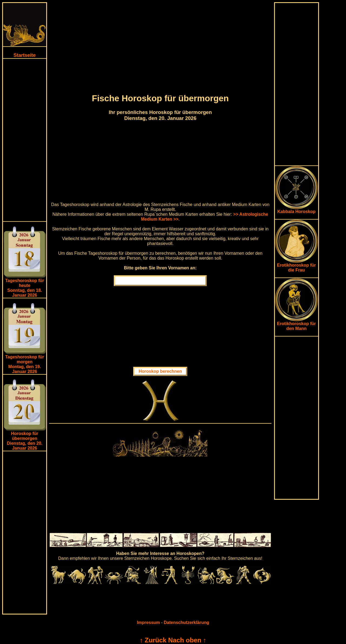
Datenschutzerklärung (187, 622)
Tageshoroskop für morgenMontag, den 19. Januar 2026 (25, 364)
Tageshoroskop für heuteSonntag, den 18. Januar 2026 (25, 288)
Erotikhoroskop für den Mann (297, 324)
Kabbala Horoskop (297, 210)
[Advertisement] (25, 140)
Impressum (148, 622)
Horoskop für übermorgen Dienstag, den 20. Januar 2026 (25, 441)
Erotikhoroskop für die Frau (297, 266)
